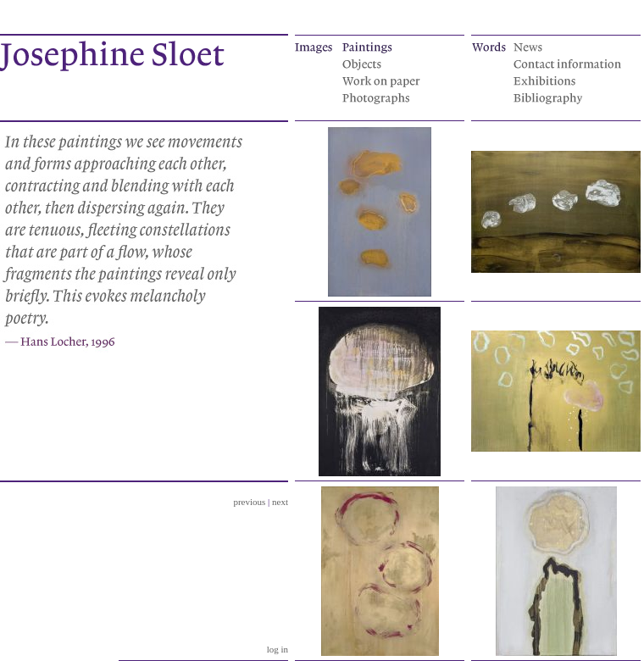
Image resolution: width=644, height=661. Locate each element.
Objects (397, 63)
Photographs (397, 97)
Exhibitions (569, 80)
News (569, 46)
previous (249, 502)
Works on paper (397, 80)
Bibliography (569, 97)
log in (278, 649)
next (280, 502)
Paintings (397, 46)
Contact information (569, 63)
